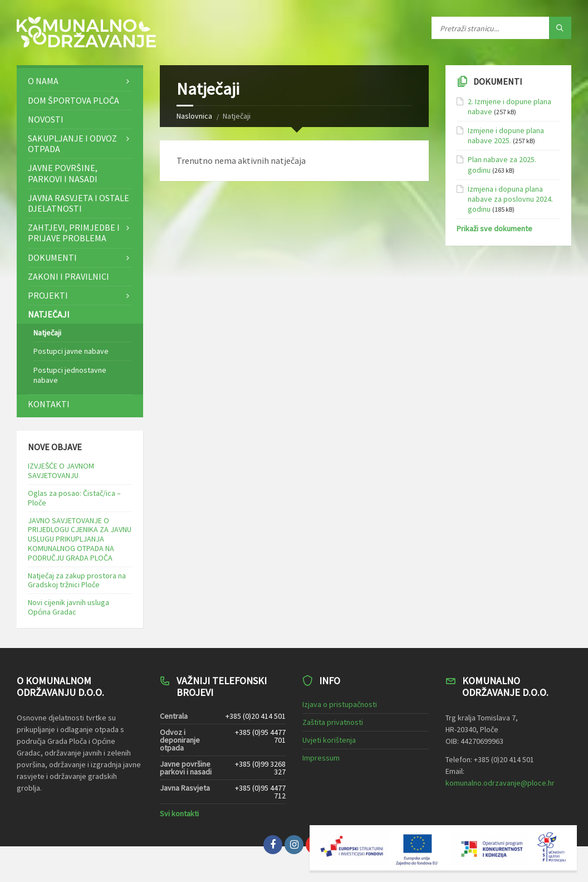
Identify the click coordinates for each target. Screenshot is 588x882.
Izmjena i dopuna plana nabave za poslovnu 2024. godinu (510, 199)
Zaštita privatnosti (333, 722)
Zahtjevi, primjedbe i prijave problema (74, 233)
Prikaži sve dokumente (494, 228)
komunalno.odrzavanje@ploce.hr (500, 783)
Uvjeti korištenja (329, 740)
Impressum (321, 758)
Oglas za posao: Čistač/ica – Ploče (74, 498)
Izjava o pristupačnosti (340, 704)
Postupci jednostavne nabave (70, 375)
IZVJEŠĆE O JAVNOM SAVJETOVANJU (61, 471)
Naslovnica (194, 116)
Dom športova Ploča (73, 100)
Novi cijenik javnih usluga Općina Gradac (68, 607)
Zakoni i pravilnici (68, 276)
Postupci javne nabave (71, 351)
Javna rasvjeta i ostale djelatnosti (79, 203)
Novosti (46, 119)
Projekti (48, 295)
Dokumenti (52, 257)
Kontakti (49, 404)
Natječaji (49, 314)
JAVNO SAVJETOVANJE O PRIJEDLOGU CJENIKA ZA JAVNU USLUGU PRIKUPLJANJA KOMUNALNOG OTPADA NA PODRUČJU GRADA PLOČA (80, 539)
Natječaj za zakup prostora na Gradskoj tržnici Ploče (77, 580)
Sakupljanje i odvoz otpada (72, 143)
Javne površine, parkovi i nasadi (63, 173)
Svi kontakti (179, 813)
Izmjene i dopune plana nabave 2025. (506, 135)
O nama (43, 81)
